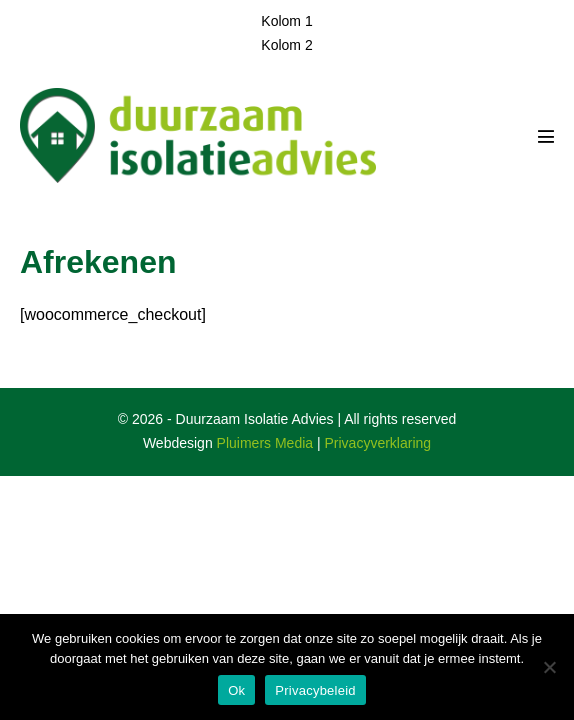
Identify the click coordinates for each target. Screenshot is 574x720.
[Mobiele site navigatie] (546, 136)
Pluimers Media (265, 443)
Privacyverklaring (378, 443)
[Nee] (549, 667)
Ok (236, 690)
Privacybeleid (315, 690)
